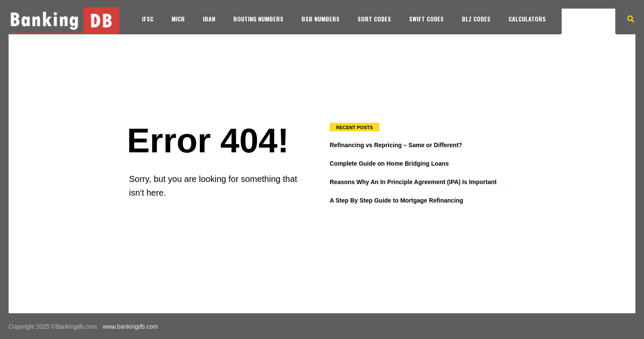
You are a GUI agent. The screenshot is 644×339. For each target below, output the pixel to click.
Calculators (527, 19)
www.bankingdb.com (130, 327)
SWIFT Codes (426, 19)
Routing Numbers (258, 19)
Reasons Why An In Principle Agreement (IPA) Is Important (413, 182)
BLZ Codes (476, 19)
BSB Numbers (320, 19)
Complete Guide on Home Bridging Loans (389, 163)
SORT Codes (374, 19)
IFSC (148, 19)
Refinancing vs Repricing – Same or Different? (396, 145)
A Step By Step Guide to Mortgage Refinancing (396, 200)
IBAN (209, 19)
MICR (178, 19)
